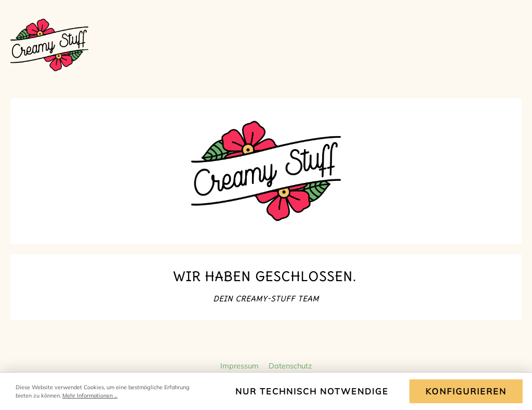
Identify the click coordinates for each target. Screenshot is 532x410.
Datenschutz (290, 366)
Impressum (241, 366)
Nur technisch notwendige (312, 391)
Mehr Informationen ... (90, 395)
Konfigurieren (466, 391)
